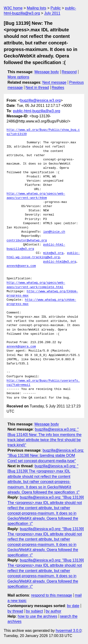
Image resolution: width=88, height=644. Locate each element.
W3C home (13, 8)
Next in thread (37, 88)
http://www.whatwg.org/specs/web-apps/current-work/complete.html (36, 285)
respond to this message (51, 595)
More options (18, 77)
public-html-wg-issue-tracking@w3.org (43, 255)
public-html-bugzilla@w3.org (36, 111)
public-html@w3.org (60, 262)
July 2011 (52, 13)
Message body (47, 72)
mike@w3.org (53, 253)
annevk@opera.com (21, 266)
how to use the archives (38, 616)
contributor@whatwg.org (27, 241)
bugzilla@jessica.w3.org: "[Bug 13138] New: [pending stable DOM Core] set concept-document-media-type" (46, 456)
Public (56, 8)
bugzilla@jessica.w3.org (40, 100)
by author (53, 611)
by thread (15, 611)
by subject (34, 611)
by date (73, 606)
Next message (54, 82)
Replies (58, 88)
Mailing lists (36, 8)
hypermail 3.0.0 (68, 631)
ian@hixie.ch (54, 232)
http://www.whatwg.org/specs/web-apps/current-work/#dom (36, 196)
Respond (69, 72)
